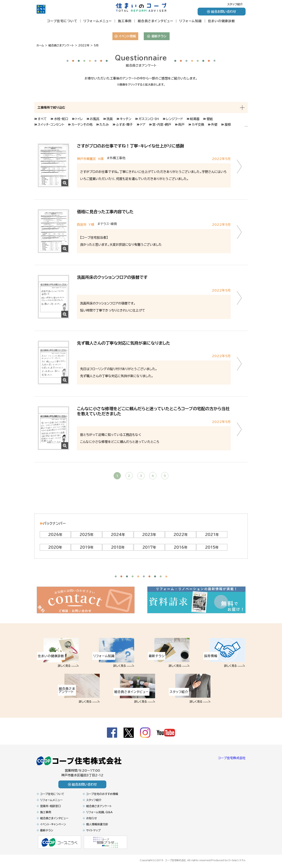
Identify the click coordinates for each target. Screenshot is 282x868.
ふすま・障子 (124, 125)
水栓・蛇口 (61, 119)
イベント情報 (125, 36)
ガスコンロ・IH (149, 119)
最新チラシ (157, 36)
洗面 (110, 119)
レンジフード (174, 119)
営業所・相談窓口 (50, 806)
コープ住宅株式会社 (232, 758)
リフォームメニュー (98, 21)
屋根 (228, 125)
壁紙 (210, 119)
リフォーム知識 (191, 21)
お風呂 (95, 119)
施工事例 (125, 21)
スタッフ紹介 (235, 4)
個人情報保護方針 (97, 824)
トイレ (79, 119)
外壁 (214, 125)
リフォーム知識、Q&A (99, 812)
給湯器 (195, 119)
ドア (143, 125)
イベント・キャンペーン (53, 824)
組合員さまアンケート (99, 806)
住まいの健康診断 (222, 21)
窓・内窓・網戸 (162, 125)
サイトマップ (93, 830)
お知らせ (92, 818)
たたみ (104, 125)
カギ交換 (198, 125)
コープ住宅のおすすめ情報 (102, 794)
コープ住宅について (62, 21)
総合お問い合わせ (222, 12)
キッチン (126, 119)
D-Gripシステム (237, 860)
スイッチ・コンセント (51, 125)
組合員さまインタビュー (155, 21)
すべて (42, 119)
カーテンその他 (82, 125)
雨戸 (181, 125)
